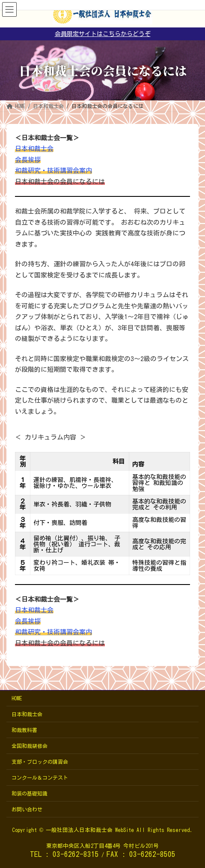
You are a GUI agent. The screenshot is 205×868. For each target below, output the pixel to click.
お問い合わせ (27, 809)
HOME (17, 698)
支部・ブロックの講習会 (40, 762)
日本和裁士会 (27, 714)
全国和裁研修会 (30, 746)
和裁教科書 (24, 730)
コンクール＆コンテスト (40, 778)
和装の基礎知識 (30, 793)
